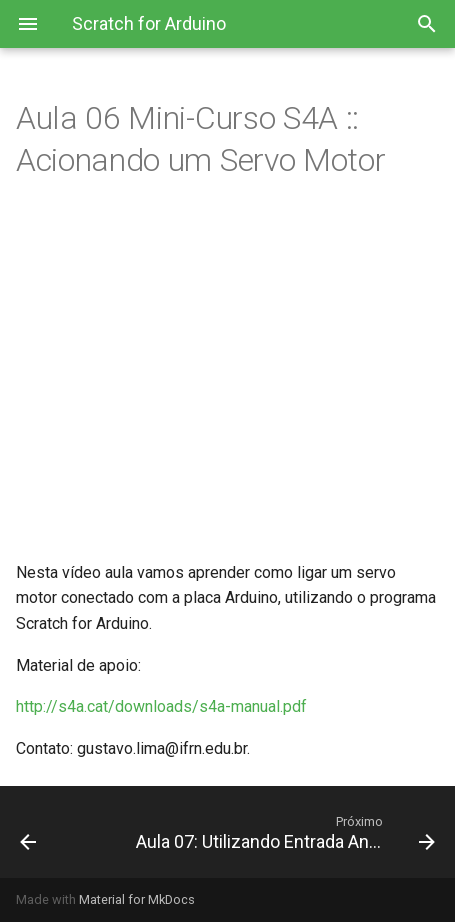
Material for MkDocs (137, 899)
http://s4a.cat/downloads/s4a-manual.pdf (161, 706)
